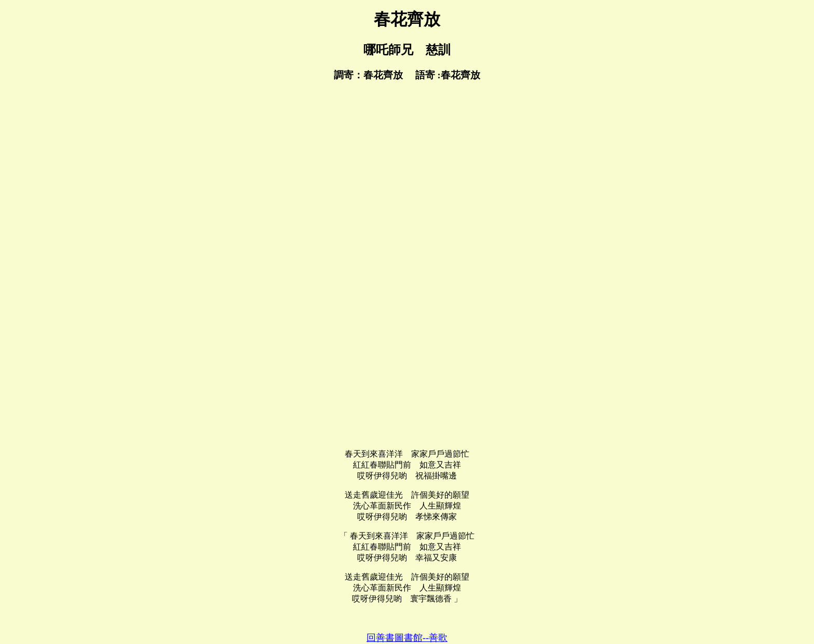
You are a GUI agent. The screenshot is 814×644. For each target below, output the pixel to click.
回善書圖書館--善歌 (407, 638)
